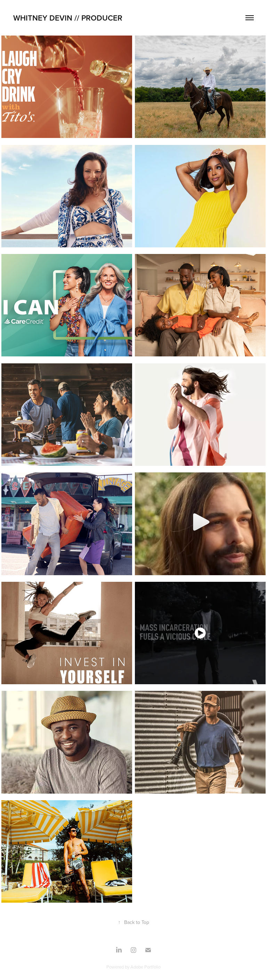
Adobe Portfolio (145, 967)
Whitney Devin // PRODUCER (69, 18)
